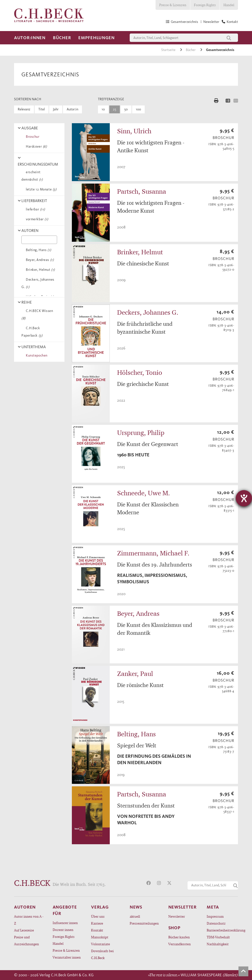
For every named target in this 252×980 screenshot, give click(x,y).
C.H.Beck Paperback (32, 332)
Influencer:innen (65, 923)
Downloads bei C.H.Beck (102, 954)
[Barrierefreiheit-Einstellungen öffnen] (244, 498)
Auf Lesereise (24, 930)
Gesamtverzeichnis (220, 50)
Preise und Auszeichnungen (26, 940)
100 (138, 109)
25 (115, 109)
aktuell (135, 916)
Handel (229, 5)
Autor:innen (30, 38)
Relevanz (24, 109)
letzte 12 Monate (40, 189)
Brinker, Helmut (39, 270)
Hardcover (35, 146)
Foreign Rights (205, 5)
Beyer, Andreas (39, 260)
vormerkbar (36, 219)
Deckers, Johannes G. (38, 283)
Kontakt (97, 930)
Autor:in (72, 109)
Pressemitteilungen (144, 923)
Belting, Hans (38, 250)
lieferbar (35, 209)
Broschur (32, 137)
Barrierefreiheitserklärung (222, 930)
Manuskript (100, 937)
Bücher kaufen (179, 937)
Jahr (56, 109)
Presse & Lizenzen (173, 5)
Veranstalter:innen (67, 957)
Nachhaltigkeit (218, 944)
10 (103, 109)
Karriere (97, 923)
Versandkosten (180, 944)
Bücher (62, 38)
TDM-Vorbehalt (218, 937)
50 (126, 109)
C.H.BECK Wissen (37, 315)
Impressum (215, 916)
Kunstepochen (36, 355)
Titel (42, 109)
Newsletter (177, 916)
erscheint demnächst (32, 176)
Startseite (169, 50)
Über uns (98, 916)
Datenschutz (216, 923)
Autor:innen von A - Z (29, 920)
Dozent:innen (63, 930)
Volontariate (101, 944)
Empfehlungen (96, 38)
